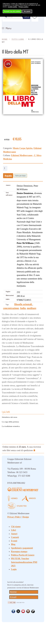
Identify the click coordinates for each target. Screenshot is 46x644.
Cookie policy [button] (13, 7)
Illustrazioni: (10, 295)
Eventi (14, 541)
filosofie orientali (23, 304)
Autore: (8, 185)
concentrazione (11, 308)
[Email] (24, 597)
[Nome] (24, 592)
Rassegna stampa (19, 552)
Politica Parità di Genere (23, 555)
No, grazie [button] (27, 11)
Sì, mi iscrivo (17, 603)
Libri (13, 530)
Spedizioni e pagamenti (22, 548)
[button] (7, 28)
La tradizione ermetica (11, 426)
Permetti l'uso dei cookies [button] (12, 11)
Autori (14, 534)
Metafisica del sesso (10, 417)
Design (26, 517)
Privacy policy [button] (23, 7)
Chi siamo (16, 527)
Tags (7, 305)
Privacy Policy (14, 517)
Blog (13, 544)
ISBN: (8, 299)
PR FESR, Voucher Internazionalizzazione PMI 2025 (24, 562)
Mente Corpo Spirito (23, 148)
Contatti (15, 537)
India (23, 308)
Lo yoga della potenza (10, 422)
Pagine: (8, 292)
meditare (32, 308)
